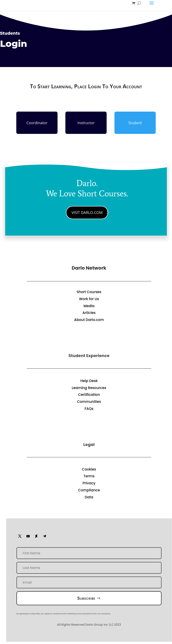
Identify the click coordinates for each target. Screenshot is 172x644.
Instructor (86, 123)
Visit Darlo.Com (87, 212)
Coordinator (37, 123)
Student (135, 123)
